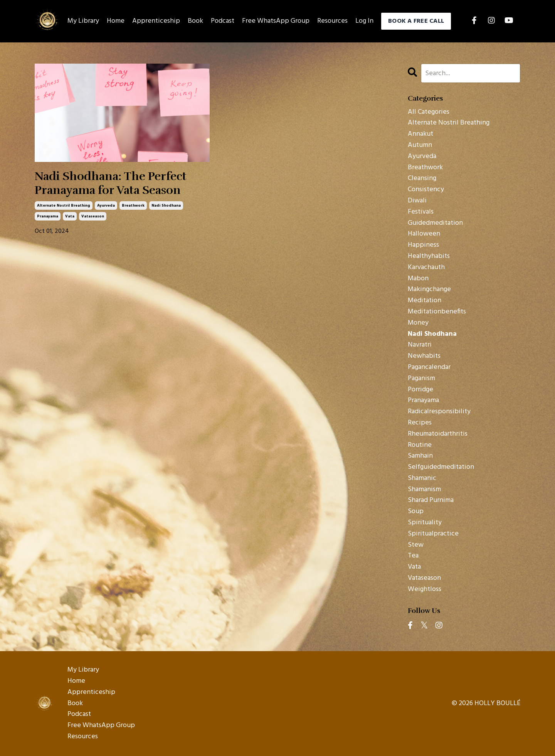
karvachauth (426, 268)
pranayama (48, 216)
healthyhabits (429, 256)
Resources (332, 21)
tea (413, 556)
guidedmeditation (435, 223)
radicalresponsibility (439, 412)
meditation (425, 301)
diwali (417, 201)
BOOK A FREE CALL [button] (416, 21)
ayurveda (106, 205)
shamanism (424, 490)
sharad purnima (431, 500)
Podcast (223, 21)
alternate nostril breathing (64, 205)
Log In (364, 21)
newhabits (424, 356)
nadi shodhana (166, 205)
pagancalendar (429, 367)
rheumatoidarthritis (438, 434)
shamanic (422, 478)
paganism (421, 379)
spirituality (425, 523)
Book (195, 21)
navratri (420, 345)
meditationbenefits (437, 312)
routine (420, 445)
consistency (426, 190)
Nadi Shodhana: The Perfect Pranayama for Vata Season (111, 184)
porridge (420, 390)
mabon (418, 279)
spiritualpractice (433, 534)
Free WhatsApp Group (276, 21)
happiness (423, 245)
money (418, 323)
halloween (424, 234)
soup (416, 512)
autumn (420, 145)
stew (416, 545)
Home (116, 21)
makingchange (429, 290)
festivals (421, 212)
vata (70, 216)
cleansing (422, 178)
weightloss (425, 589)
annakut (420, 134)
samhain (420, 456)
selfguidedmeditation (441, 467)
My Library (83, 21)
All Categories (429, 112)
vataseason (93, 216)
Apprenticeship (156, 21)
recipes (420, 423)
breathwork (133, 205)
